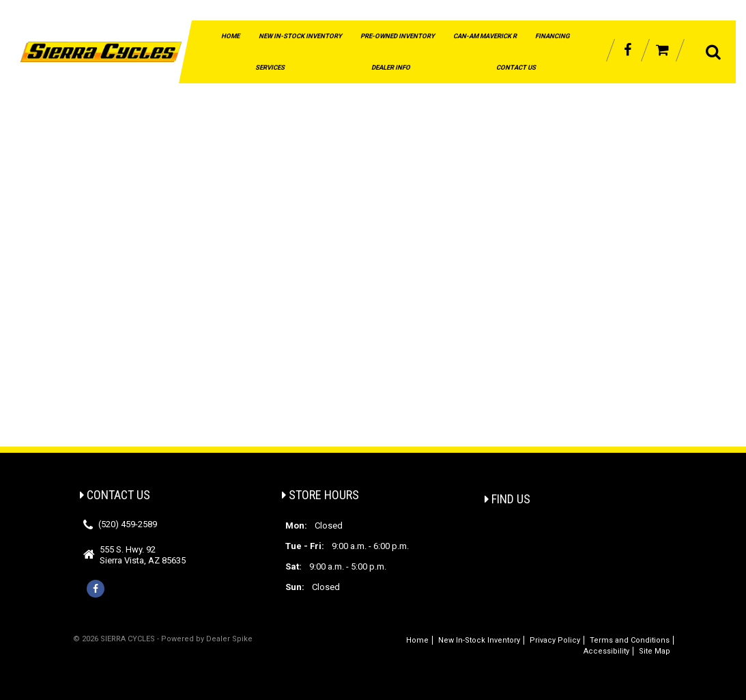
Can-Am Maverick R (485, 36)
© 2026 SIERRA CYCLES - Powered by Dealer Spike (163, 639)
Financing (553, 36)
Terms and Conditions (630, 640)
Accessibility (606, 651)
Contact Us (516, 67)
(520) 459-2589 (128, 524)
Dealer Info (391, 67)
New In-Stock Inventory (300, 36)
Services (270, 67)
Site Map (655, 651)
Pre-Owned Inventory (398, 36)
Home (230, 36)
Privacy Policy (555, 640)
